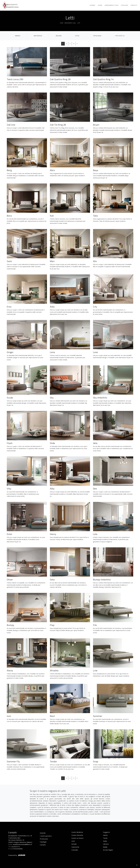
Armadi (74, 844)
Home (62, 23)
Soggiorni (106, 832)
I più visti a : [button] (120, 36)
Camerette (75, 847)
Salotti (105, 835)
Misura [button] (59, 36)
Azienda (92, 5)
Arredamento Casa (112, 5)
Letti (79, 23)
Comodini (75, 850)
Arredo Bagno (108, 850)
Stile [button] (77, 36)
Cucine (100, 5)
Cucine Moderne (77, 832)
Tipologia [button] (97, 36)
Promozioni (44, 839)
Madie (105, 847)
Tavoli (105, 838)
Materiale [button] (38, 36)
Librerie (106, 844)
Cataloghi (124, 5)
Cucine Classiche (77, 835)
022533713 (16, 847)
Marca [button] (18, 36)
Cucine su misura (77, 838)
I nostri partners (46, 836)
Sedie (105, 841)
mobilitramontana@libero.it (22, 844)
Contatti (134, 5)
